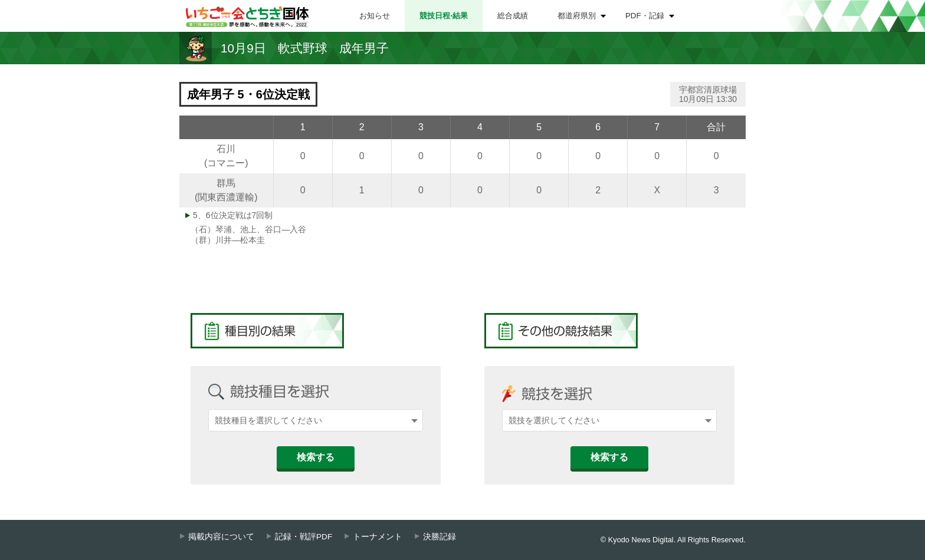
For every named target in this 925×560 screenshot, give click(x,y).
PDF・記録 (645, 16)
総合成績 (513, 16)
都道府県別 (577, 16)
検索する (316, 457)
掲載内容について (221, 537)
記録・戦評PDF (304, 537)
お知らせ (375, 16)
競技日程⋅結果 (444, 16)
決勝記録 (439, 537)
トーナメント (378, 537)
